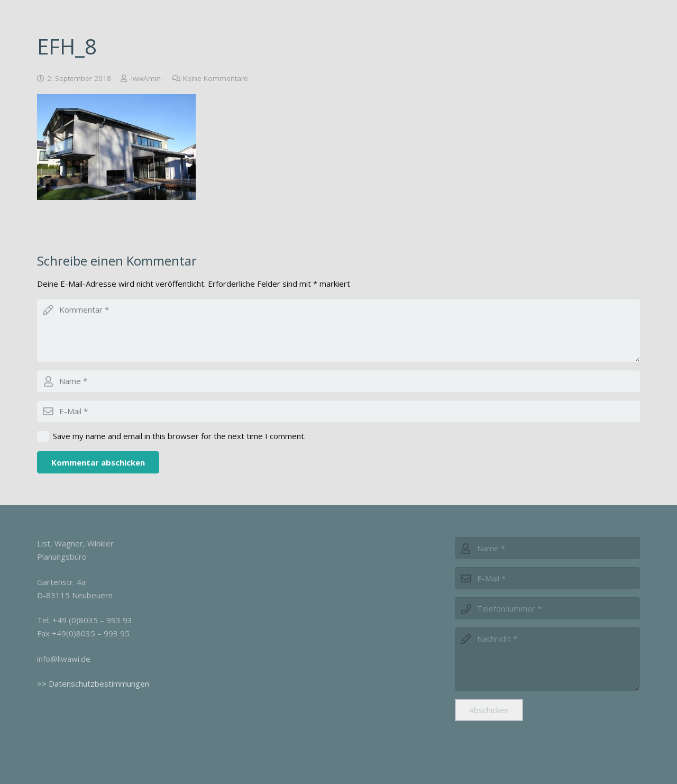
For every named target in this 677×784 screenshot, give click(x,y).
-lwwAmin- (146, 78)
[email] (338, 411)
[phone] (547, 608)
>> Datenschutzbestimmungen (93, 683)
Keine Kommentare (216, 78)
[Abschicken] (489, 710)
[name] (547, 548)
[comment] (338, 330)
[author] (338, 381)
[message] (547, 659)
